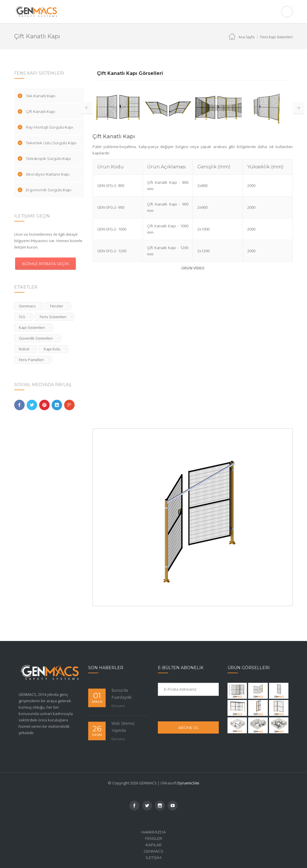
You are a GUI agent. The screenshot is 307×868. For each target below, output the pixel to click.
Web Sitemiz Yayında (123, 727)
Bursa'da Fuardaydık (122, 694)
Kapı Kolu (52, 349)
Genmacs (27, 306)
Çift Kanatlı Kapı (40, 111)
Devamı (118, 706)
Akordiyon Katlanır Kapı (48, 174)
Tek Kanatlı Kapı (41, 96)
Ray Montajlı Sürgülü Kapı (49, 127)
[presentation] (196, 708)
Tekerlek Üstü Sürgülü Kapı (51, 143)
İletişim (153, 858)
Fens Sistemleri (53, 317)
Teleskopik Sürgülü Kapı (48, 159)
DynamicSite (188, 783)
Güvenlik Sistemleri (36, 338)
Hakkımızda (153, 832)
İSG (22, 317)
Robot (24, 349)
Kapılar (154, 845)
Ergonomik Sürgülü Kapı (49, 190)
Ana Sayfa (246, 37)
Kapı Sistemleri (32, 327)
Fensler (57, 306)
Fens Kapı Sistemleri (277, 37)
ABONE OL (188, 727)
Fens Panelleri (31, 360)
